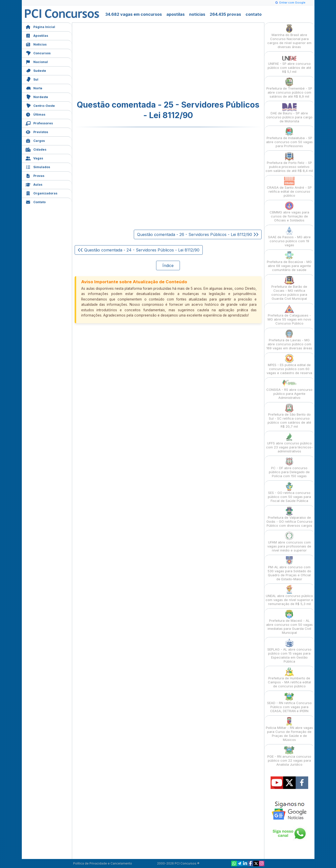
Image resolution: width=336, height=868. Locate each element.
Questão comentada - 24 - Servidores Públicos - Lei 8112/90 (139, 250)
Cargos (35, 140)
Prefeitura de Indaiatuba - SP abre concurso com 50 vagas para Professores (289, 137)
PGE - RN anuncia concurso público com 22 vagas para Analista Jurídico (289, 756)
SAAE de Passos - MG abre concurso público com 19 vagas (289, 237)
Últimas (35, 114)
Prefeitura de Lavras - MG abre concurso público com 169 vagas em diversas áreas (289, 340)
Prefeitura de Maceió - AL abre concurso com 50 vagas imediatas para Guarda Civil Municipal (289, 622)
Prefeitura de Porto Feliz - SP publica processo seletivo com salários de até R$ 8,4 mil (289, 162)
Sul (32, 79)
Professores (39, 123)
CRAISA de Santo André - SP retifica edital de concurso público (289, 187)
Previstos (37, 131)
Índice (168, 265)
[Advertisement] (127, 62)
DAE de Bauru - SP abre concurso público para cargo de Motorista (289, 113)
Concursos (38, 53)
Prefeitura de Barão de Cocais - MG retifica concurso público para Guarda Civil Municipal (289, 288)
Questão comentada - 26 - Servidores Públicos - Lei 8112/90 (198, 234)
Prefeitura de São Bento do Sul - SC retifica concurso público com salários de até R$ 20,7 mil (289, 416)
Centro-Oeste (40, 105)
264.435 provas (225, 14)
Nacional (37, 61)
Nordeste (37, 96)
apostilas (176, 14)
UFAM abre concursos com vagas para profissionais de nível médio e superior (289, 542)
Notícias (36, 44)
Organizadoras (41, 193)
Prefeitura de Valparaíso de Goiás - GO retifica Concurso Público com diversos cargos (289, 517)
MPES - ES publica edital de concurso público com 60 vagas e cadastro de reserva (289, 364)
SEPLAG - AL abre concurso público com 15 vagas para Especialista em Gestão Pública (289, 651)
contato (254, 14)
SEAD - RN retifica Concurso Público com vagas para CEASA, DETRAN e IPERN (289, 702)
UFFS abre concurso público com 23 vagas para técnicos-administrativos (289, 443)
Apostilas (37, 35)
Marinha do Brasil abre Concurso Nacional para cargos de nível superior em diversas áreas (289, 36)
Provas (35, 175)
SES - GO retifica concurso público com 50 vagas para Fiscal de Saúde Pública (289, 492)
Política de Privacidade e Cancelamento (103, 863)
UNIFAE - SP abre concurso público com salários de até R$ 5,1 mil (289, 63)
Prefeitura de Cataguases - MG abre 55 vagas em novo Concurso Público (289, 315)
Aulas (34, 184)
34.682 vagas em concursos (134, 14)
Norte (34, 88)
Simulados (38, 167)
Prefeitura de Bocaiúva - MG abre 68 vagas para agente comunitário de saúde (289, 261)
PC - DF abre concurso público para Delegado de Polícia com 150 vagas (289, 468)
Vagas (34, 158)
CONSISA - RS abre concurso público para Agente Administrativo (289, 389)
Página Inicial (40, 26)
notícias (197, 14)
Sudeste (36, 70)
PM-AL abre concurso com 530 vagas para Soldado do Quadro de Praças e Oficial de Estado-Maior (289, 569)
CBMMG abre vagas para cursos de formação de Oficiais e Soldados (289, 212)
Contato (36, 202)
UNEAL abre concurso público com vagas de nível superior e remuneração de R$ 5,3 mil (289, 595)
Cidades (36, 149)
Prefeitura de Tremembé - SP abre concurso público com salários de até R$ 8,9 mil (289, 88)
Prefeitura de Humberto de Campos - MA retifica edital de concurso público (289, 678)
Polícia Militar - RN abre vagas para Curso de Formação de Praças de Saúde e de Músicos (289, 729)
